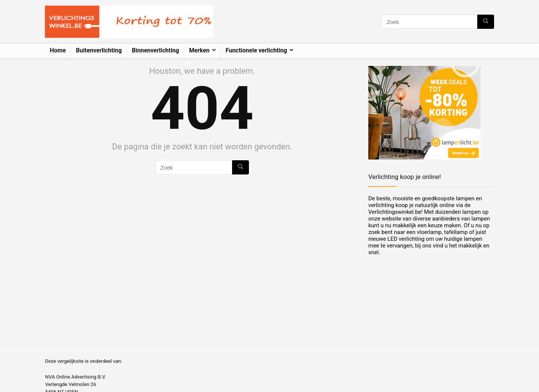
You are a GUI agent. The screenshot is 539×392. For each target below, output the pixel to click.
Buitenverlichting (99, 50)
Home (58, 50)
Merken (199, 50)
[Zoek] (486, 22)
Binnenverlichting (155, 50)
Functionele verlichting (256, 50)
